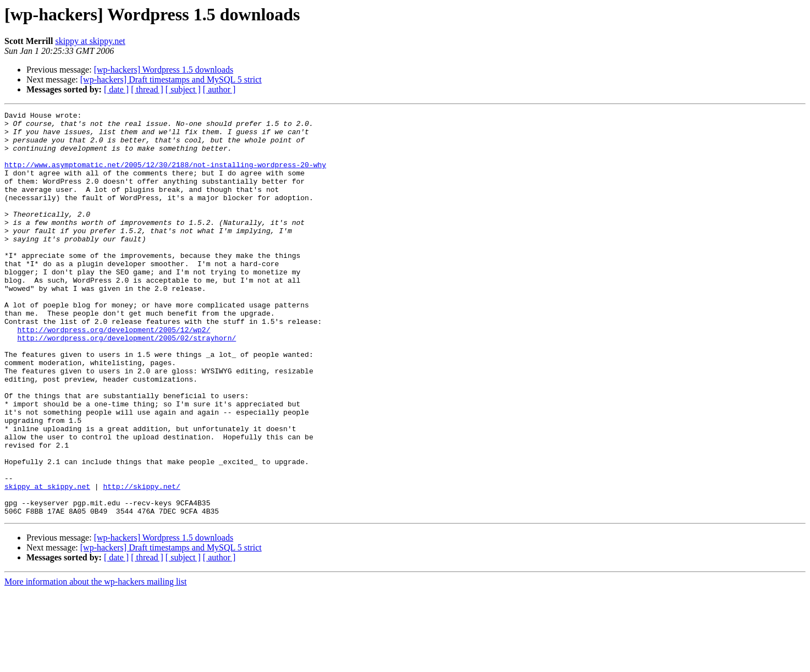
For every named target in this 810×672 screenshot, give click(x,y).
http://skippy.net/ (141, 562)
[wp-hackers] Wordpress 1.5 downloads (164, 70)
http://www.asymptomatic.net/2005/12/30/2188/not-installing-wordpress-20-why (165, 176)
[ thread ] (147, 89)
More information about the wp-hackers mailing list (95, 662)
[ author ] (219, 89)
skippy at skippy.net (90, 41)
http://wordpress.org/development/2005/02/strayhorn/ (126, 384)
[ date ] (116, 89)
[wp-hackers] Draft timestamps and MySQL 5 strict (171, 79)
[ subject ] (183, 89)
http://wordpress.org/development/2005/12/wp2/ (114, 374)
